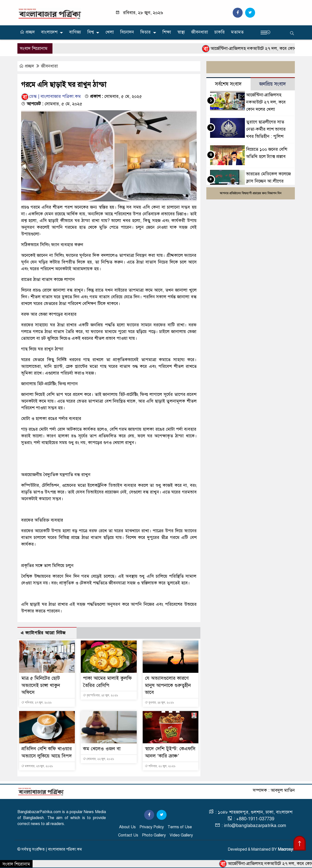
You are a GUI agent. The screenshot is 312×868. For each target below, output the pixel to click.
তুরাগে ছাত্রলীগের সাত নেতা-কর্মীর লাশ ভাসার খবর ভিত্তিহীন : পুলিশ (266, 129)
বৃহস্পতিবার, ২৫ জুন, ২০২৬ (100, 695)
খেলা (110, 32)
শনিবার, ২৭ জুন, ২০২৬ (36, 703)
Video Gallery (181, 835)
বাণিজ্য (75, 32)
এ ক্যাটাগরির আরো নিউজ (43, 633)
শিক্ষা (167, 32)
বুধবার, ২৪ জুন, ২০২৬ (159, 703)
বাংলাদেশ (49, 32)
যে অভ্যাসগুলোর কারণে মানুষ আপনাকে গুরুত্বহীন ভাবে (168, 685)
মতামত (237, 32)
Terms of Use (180, 827)
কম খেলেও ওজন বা (102, 749)
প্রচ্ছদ (27, 32)
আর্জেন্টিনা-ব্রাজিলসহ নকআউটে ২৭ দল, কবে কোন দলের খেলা (266, 102)
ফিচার (145, 32)
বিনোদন (127, 32)
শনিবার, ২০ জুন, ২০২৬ (160, 766)
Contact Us (128, 835)
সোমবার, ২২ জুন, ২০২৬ (98, 759)
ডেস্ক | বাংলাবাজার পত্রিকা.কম (51, 97)
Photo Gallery (154, 835)
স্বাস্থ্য (181, 32)
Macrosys (286, 849)
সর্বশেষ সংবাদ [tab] (228, 84)
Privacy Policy (152, 827)
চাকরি (220, 32)
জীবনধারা (200, 32)
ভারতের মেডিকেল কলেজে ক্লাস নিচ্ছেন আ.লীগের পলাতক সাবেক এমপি (268, 181)
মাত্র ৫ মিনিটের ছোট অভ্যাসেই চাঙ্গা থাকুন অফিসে (41, 685)
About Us (127, 827)
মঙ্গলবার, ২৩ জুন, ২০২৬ (37, 766)
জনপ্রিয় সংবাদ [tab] (273, 84)
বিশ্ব (90, 32)
